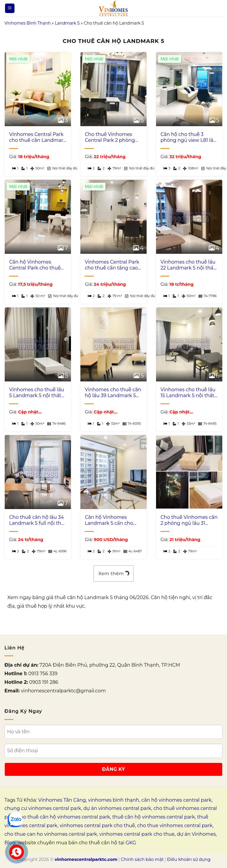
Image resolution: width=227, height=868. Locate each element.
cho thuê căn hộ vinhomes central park (64, 817)
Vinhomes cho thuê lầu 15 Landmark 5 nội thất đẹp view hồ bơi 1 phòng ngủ (188, 393)
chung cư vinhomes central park (43, 808)
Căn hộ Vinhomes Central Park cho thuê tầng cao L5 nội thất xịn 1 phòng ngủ (37, 265)
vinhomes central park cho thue (137, 834)
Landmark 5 (67, 23)
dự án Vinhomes (196, 834)
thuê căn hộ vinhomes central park (154, 817)
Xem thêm (113, 573)
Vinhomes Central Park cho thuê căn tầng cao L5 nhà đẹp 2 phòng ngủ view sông (112, 265)
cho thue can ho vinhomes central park (51, 834)
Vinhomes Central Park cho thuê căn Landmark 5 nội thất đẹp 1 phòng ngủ (38, 138)
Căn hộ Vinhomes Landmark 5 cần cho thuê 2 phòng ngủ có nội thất (110, 521)
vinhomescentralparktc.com (86, 859)
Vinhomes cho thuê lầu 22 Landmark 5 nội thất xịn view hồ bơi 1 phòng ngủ (188, 265)
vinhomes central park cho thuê (97, 826)
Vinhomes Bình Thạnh (27, 23)
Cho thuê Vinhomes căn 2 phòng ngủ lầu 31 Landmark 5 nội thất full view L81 (189, 521)
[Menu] (10, 8)
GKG (131, 843)
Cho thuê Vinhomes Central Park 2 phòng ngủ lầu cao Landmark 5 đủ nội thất (112, 138)
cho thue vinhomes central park (175, 826)
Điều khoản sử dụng (189, 859)
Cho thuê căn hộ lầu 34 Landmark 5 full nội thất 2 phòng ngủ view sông (38, 521)
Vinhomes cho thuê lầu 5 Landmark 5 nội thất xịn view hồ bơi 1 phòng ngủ (37, 393)
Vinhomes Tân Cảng (62, 800)
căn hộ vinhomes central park (176, 800)
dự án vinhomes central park (117, 808)
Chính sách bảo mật (142, 859)
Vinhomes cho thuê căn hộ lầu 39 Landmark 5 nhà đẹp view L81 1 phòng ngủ (113, 393)
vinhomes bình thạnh (114, 800)
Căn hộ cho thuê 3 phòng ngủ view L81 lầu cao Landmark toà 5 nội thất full (188, 138)
